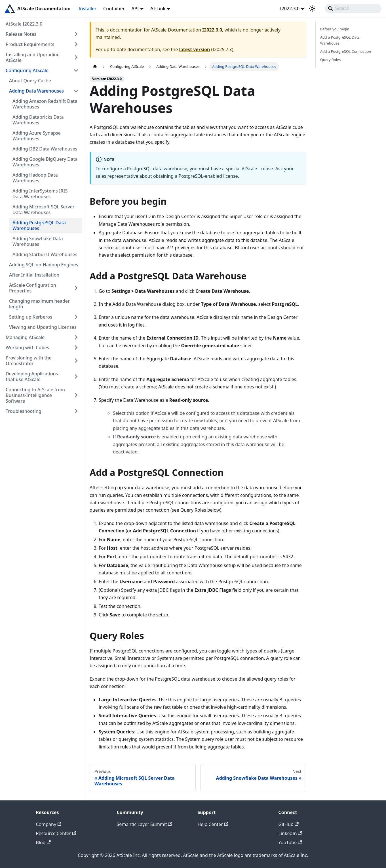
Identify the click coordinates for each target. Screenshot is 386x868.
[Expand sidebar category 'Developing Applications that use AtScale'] (76, 377)
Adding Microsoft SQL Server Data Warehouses (44, 210)
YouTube (290, 842)
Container (114, 9)
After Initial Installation (34, 275)
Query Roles (331, 60)
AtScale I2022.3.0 (24, 24)
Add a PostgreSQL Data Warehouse (340, 40)
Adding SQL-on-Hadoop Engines (44, 265)
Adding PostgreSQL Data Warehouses (39, 225)
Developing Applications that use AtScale (32, 377)
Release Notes (21, 34)
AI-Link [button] (158, 9)
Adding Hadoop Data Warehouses (35, 178)
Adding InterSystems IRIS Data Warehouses (40, 194)
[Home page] (95, 67)
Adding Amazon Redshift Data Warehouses (45, 104)
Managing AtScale (25, 337)
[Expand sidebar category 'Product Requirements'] (76, 44)
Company (49, 824)
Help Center (213, 824)
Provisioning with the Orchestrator (29, 361)
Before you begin (335, 29)
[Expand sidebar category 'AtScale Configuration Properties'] (76, 288)
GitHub (289, 824)
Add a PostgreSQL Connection (346, 51)
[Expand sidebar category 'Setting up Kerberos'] (76, 317)
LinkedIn (290, 833)
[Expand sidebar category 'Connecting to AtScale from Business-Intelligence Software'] (76, 395)
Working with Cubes (27, 348)
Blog (43, 842)
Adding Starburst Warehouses (45, 254)
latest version (194, 49)
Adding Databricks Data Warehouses (38, 120)
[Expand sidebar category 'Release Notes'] (76, 34)
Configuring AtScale (27, 70)
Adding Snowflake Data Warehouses (38, 241)
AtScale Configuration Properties (33, 288)
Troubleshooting (24, 411)
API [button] (135, 9)
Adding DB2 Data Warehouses (45, 149)
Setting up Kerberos (31, 317)
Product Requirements (30, 44)
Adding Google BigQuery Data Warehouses (45, 162)
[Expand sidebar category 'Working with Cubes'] (76, 348)
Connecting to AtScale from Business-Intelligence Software (35, 395)
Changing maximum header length (39, 304)
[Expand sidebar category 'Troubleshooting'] (76, 411)
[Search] (353, 9)
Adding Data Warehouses (36, 91)
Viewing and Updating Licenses (43, 327)
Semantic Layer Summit (145, 824)
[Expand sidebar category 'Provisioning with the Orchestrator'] (76, 361)
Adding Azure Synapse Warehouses (37, 136)
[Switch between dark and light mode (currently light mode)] (312, 9)
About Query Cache (30, 81)
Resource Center (56, 833)
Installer (87, 9)
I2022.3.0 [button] (290, 9)
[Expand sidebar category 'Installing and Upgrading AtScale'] (76, 57)
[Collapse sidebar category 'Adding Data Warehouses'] (76, 91)
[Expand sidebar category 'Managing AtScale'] (76, 337)
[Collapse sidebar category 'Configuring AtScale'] (76, 70)
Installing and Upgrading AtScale (33, 57)
